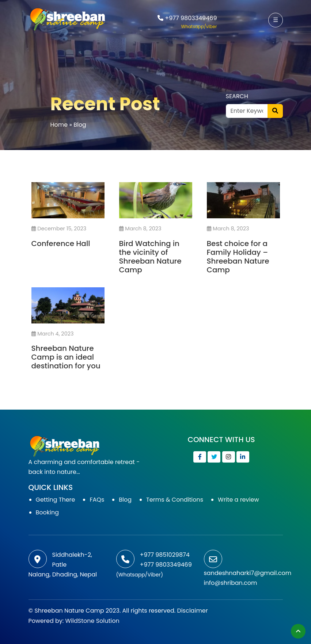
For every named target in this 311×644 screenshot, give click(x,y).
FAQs (97, 500)
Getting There (56, 500)
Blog (125, 500)
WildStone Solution (92, 621)
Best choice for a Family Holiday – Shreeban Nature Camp (238, 257)
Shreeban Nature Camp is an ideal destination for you (66, 357)
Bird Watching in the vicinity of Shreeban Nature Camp (150, 257)
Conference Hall (61, 244)
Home (59, 125)
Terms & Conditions (175, 500)
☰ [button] (276, 20)
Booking (48, 512)
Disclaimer (192, 611)
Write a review (238, 500)
